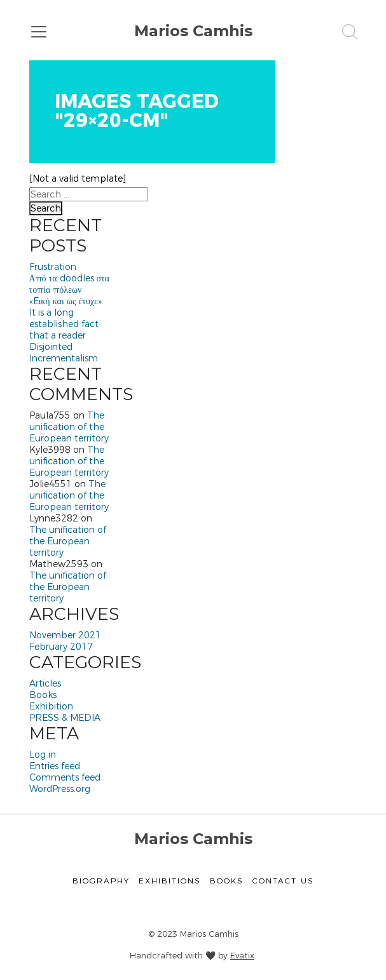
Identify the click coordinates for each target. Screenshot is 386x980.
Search (46, 208)
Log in (43, 755)
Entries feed (55, 766)
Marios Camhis (193, 31)
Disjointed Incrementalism (64, 352)
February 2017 (61, 647)
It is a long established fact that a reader (64, 324)
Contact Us (283, 881)
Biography (101, 881)
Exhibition (51, 706)
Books (43, 695)
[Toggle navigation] (39, 32)
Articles (45, 683)
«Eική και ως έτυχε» (65, 301)
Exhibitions (170, 881)
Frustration (53, 267)
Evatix (242, 955)
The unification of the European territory (69, 427)
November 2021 (65, 635)
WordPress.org (60, 789)
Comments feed (65, 777)
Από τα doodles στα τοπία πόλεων (70, 284)
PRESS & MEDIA (65, 718)
